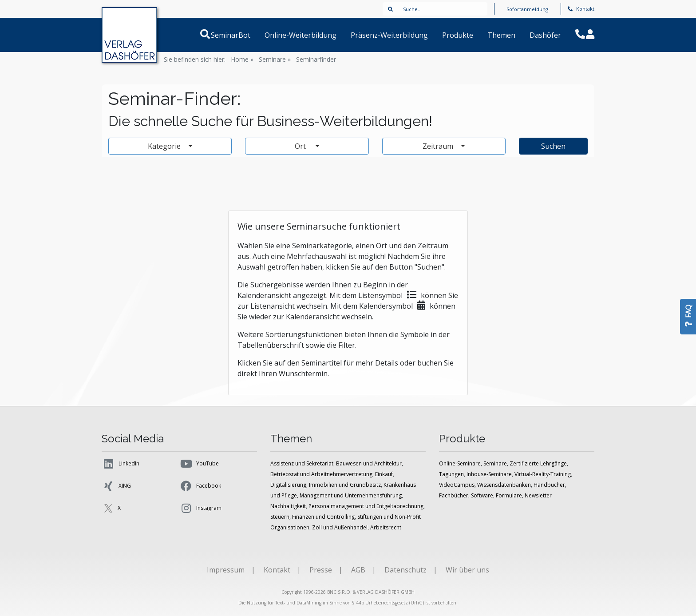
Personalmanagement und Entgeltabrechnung (366, 506)
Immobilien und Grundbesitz (345, 485)
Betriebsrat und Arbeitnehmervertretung (321, 474)
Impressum (226, 570)
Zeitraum (439, 146)
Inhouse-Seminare (489, 474)
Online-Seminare (460, 463)
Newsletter (538, 495)
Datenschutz (405, 570)
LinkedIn (121, 464)
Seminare (495, 463)
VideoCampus (457, 485)
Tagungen (451, 474)
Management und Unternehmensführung (351, 495)
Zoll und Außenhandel (340, 527)
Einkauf (384, 474)
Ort (304, 146)
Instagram (200, 508)
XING (116, 486)
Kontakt (581, 9)
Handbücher (549, 485)
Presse (321, 570)
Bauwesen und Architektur (369, 463)
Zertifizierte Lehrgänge (538, 463)
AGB (358, 570)
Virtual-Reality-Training (543, 474)
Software (482, 495)
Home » (242, 59)
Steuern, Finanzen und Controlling (312, 517)
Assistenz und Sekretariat (302, 463)
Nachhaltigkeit (288, 506)
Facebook (200, 486)
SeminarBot (241, 35)
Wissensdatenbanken (504, 485)
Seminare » (275, 59)
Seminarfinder (316, 59)
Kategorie (165, 146)
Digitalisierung (288, 485)
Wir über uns (467, 570)
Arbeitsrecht (386, 527)
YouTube (199, 464)
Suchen (553, 146)
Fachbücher (454, 495)
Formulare (509, 495)
